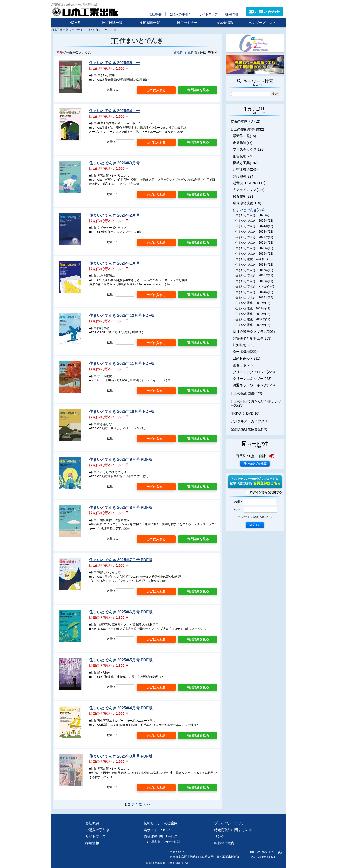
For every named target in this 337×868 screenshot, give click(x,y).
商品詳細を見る (198, 90)
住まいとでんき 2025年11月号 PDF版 (122, 363)
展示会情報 (225, 23)
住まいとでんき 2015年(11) (254, 281)
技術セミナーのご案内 (161, 823)
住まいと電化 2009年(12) (253, 319)
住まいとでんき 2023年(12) (254, 232)
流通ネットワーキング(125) (254, 385)
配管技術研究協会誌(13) (249, 429)
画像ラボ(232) (244, 365)
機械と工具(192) (245, 163)
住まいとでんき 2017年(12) (254, 270)
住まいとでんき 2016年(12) (254, 275)
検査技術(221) (244, 196)
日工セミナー (187, 23)
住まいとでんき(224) (249, 210)
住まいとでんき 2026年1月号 (114, 263)
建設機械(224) (244, 176)
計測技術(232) (244, 345)
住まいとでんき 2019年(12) (254, 254)
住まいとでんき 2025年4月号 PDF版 (121, 708)
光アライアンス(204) (249, 190)
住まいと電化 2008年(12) (253, 325)
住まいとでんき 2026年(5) (254, 215)
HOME (75, 23)
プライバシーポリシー (231, 823)
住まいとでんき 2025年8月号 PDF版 (121, 507)
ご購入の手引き (180, 14)
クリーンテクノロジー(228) (254, 372)
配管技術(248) (244, 156)
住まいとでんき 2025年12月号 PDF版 (122, 315)
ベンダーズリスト (262, 23)
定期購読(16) (243, 143)
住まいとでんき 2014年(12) (254, 292)
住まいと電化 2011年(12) (253, 309)
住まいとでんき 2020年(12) (254, 248)
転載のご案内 (224, 843)
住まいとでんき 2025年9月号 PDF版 (121, 459)
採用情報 (232, 14)
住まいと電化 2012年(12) (253, 303)
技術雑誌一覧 (112, 23)
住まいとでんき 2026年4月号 (114, 111)
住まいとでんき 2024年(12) (254, 226)
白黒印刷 (152, 842)
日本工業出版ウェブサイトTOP (71, 30)
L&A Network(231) (247, 358)
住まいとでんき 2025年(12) (254, 221)
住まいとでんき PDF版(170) (255, 286)
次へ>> (144, 804)
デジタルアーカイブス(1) (250, 421)
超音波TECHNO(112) (249, 183)
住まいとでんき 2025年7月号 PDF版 (121, 560)
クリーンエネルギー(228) (252, 379)
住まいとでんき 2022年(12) (254, 237)
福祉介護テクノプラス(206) (254, 332)
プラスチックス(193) (249, 149)
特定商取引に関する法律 (233, 830)
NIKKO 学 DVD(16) (245, 413)
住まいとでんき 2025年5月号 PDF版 (121, 660)
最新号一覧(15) (244, 136)
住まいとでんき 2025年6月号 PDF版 (121, 612)
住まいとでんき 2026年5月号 (114, 63)
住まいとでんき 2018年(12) (254, 265)
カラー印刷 (170, 842)
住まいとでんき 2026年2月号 (114, 215)
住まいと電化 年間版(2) (252, 259)
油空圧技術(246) (245, 169)
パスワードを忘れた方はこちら (255, 517)
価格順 (178, 52)
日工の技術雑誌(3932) (247, 129)
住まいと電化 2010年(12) (253, 314)
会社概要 (155, 14)
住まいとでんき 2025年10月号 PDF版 (122, 411)
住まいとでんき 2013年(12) (254, 297)
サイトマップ (208, 14)
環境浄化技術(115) (247, 203)
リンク (219, 836)
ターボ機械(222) (245, 352)
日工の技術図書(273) (246, 393)
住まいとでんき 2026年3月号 (114, 163)
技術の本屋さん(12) (245, 121)
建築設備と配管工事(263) (252, 338)
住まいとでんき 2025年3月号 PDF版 (121, 756)
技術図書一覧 (150, 23)
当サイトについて (157, 830)
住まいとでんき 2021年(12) (254, 243)
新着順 (189, 52)
